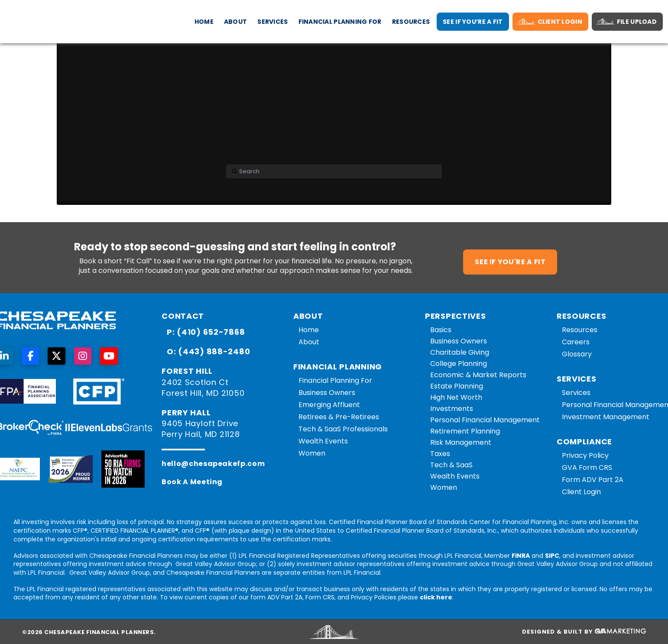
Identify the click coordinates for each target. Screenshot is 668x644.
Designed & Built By (584, 632)
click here (436, 597)
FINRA (521, 556)
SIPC (552, 556)
